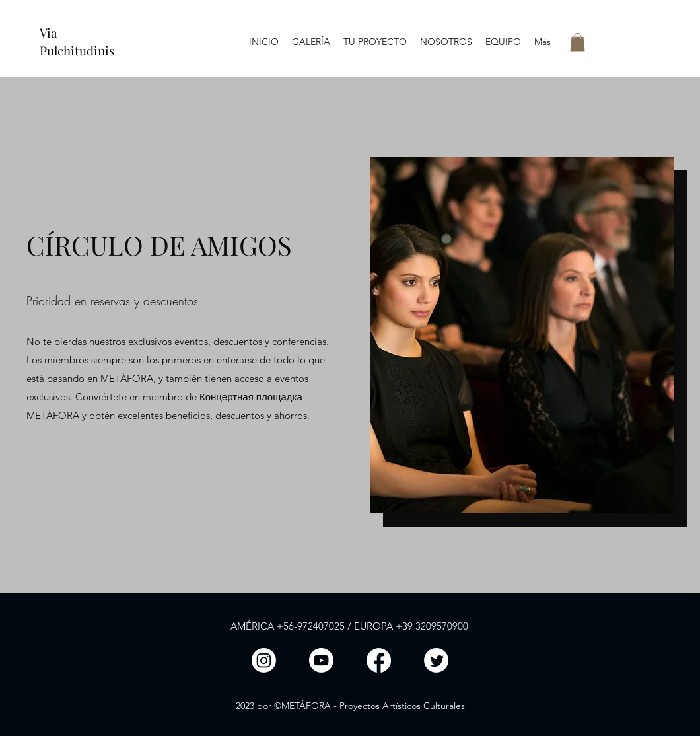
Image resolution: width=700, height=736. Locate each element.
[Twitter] (436, 660)
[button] (577, 42)
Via (48, 32)
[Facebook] (379, 660)
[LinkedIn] (321, 660)
